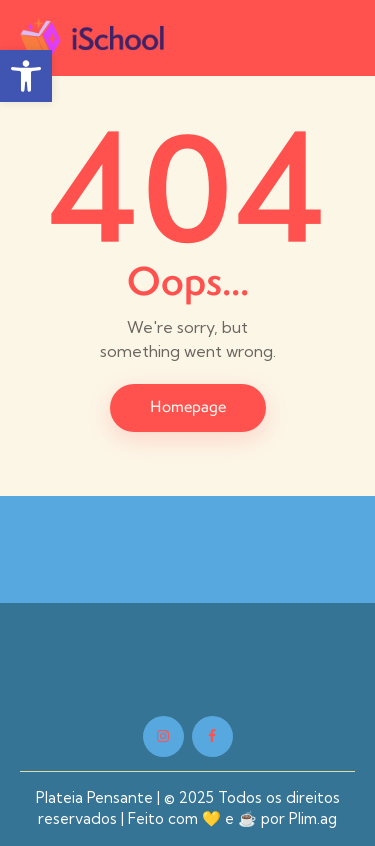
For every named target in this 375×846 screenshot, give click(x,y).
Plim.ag (313, 818)
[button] (343, 36)
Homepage (188, 406)
